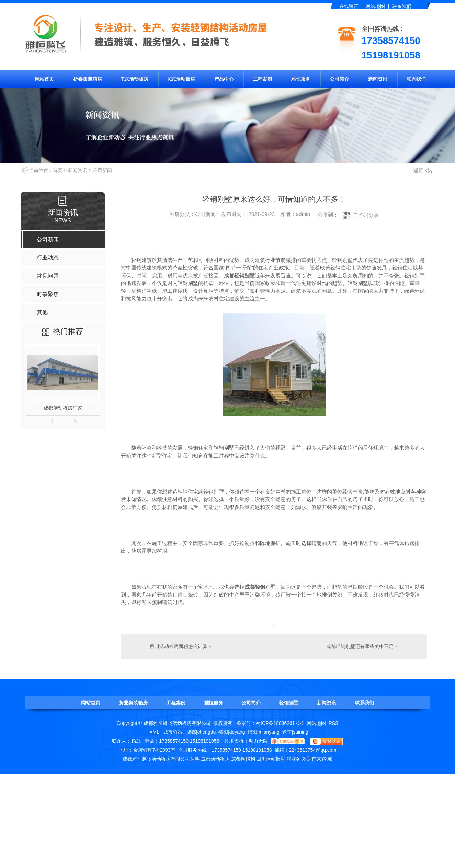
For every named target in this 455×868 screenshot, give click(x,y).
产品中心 (224, 79)
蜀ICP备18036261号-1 (280, 723)
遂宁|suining (295, 732)
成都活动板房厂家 (63, 408)
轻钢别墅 (289, 702)
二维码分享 (366, 215)
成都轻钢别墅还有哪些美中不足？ (362, 646)
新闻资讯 (378, 79)
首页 (58, 170)
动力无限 (258, 741)
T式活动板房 (135, 79)
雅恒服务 (301, 79)
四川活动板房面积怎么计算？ (181, 646)
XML (155, 732)
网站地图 (375, 6)
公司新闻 (102, 170)
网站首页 (44, 79)
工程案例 (262, 79)
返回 (423, 170)
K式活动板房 (181, 79)
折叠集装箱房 (88, 79)
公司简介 (339, 79)
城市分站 (173, 732)
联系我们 (402, 6)
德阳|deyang (232, 732)
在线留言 (349, 6)
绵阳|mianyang (263, 732)
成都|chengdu (201, 732)
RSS (334, 723)
